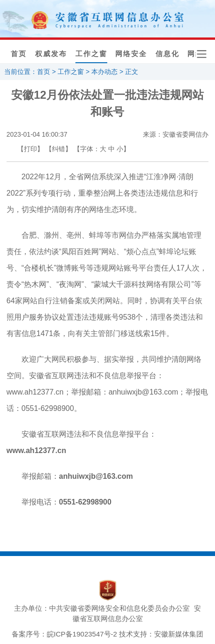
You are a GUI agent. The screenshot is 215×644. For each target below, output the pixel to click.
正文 (132, 72)
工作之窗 (91, 54)
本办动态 (104, 72)
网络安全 (131, 54)
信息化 (167, 54)
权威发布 (51, 54)
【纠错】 (59, 149)
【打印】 (30, 149)
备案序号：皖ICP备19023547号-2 (64, 634)
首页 (19, 54)
